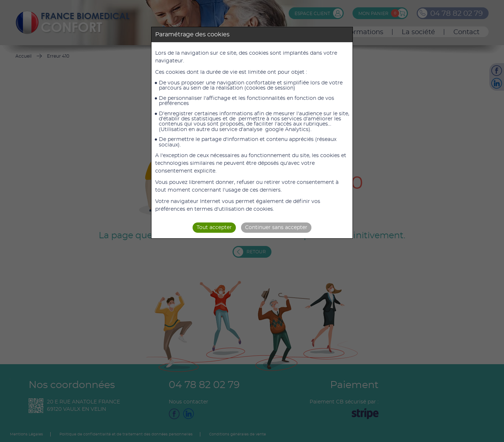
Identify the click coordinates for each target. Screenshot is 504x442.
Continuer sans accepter (276, 228)
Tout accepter (214, 228)
